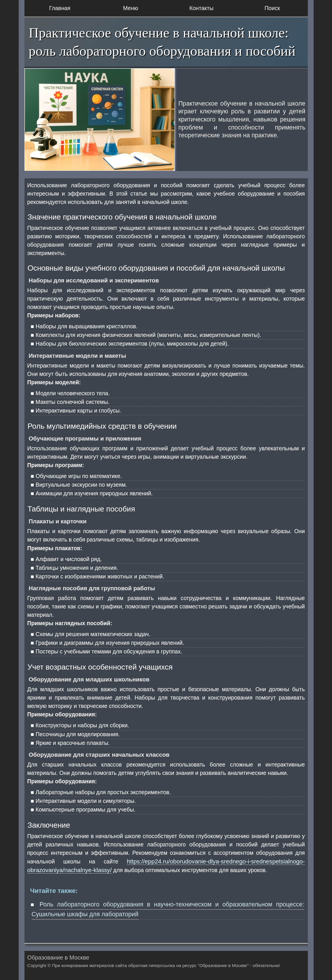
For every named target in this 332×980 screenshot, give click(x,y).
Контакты (202, 8)
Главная (60, 8)
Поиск (272, 8)
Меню (130, 8)
